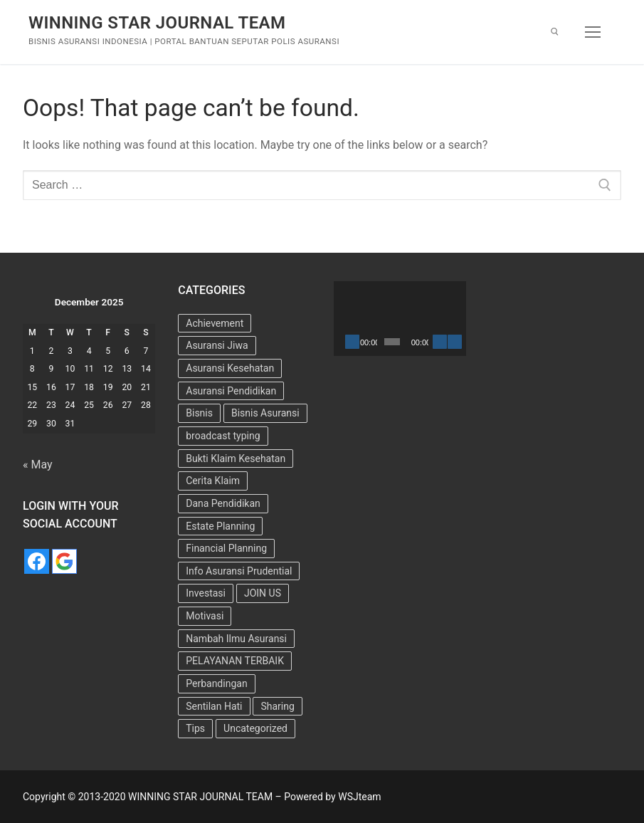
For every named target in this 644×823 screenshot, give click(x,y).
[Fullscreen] (455, 342)
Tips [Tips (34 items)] (195, 728)
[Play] (352, 342)
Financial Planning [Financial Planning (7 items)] (226, 548)
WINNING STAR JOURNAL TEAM (157, 23)
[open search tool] (555, 32)
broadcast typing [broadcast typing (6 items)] (223, 436)
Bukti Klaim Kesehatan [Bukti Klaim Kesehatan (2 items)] (236, 458)
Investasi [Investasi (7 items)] (206, 593)
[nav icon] (593, 32)
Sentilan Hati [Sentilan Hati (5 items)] (214, 706)
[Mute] (440, 342)
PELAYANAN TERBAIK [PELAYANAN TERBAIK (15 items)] (235, 661)
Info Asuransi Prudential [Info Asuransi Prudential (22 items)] (239, 571)
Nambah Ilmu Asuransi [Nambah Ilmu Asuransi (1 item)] (236, 639)
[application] (400, 319)
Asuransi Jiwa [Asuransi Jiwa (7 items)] (217, 345)
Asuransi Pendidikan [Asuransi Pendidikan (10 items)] (231, 391)
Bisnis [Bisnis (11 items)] (199, 413)
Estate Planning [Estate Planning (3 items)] (220, 526)
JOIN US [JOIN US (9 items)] (263, 593)
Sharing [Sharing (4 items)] (277, 706)
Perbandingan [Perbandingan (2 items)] (216, 683)
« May (38, 465)
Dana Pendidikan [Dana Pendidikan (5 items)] (223, 503)
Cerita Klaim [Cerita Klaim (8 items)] (213, 481)
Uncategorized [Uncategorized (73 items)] (255, 728)
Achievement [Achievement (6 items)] (215, 323)
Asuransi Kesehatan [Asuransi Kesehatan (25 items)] (230, 368)
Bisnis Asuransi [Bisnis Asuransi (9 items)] (265, 413)
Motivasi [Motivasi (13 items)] (205, 616)
